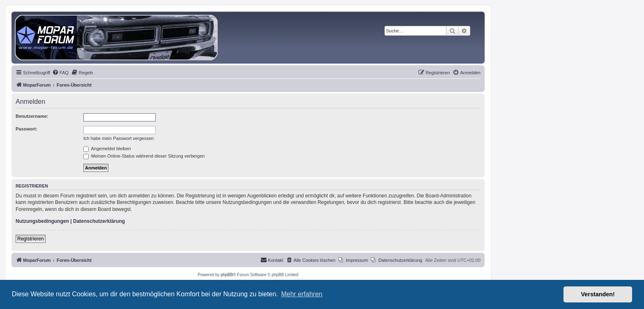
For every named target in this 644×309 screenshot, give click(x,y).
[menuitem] (60, 73)
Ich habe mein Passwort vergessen (118, 138)
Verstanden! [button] (598, 294)
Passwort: (26, 129)
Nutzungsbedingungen (42, 221)
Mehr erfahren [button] (302, 294)
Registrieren (31, 239)
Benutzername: (32, 116)
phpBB (227, 275)
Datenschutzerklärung (99, 221)
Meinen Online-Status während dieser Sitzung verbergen (144, 156)
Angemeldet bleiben (107, 149)
